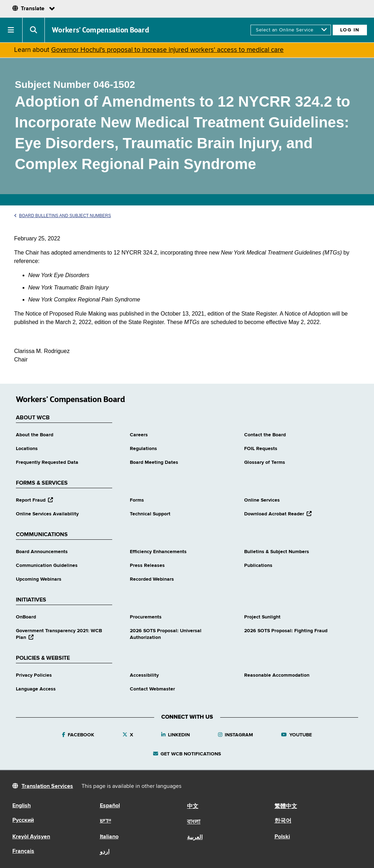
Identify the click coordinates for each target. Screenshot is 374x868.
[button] (11, 30)
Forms (137, 500)
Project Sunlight (262, 617)
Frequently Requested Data (47, 462)
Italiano (109, 837)
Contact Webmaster (152, 689)
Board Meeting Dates (154, 462)
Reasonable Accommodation (277, 675)
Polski (282, 837)
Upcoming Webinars (39, 579)
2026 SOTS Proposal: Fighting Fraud (286, 631)
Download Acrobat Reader (278, 514)
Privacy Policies (34, 675)
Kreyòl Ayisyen (31, 837)
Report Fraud (34, 500)
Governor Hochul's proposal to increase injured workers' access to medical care (167, 50)
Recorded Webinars (152, 579)
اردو (105, 852)
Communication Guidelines (47, 565)
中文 (193, 807)
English (22, 806)
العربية (195, 838)
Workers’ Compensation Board (101, 30)
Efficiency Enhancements (158, 552)
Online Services (262, 500)
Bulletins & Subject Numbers (277, 552)
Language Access (36, 689)
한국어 (283, 821)
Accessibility (144, 675)
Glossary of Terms (265, 462)
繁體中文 (286, 807)
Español (110, 806)
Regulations (143, 449)
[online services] (291, 30)
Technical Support (150, 514)
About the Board (35, 435)
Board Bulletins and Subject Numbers (63, 216)
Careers (139, 435)
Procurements (146, 617)
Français (23, 851)
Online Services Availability (47, 514)
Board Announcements (42, 552)
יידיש (105, 821)
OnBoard (26, 617)
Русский (23, 820)
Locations (27, 449)
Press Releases (147, 565)
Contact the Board (265, 435)
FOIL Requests (261, 449)
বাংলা (194, 822)
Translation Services (47, 786)
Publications (258, 565)
